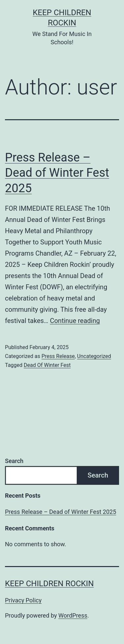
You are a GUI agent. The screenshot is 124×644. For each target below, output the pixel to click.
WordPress (73, 615)
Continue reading (75, 321)
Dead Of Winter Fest (47, 365)
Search (14, 461)
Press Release (58, 356)
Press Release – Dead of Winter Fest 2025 (57, 173)
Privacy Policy (23, 600)
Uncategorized (94, 356)
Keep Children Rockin (49, 584)
